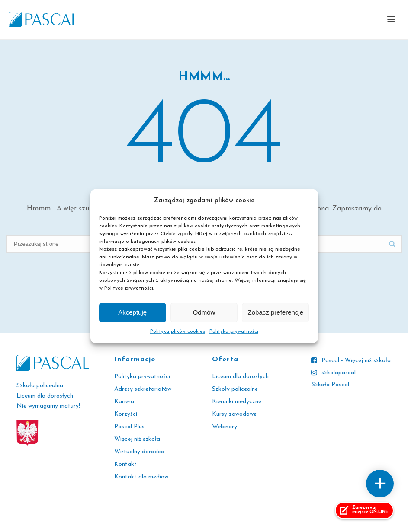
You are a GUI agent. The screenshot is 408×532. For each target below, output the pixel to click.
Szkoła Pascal (330, 385)
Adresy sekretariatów (143, 389)
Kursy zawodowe (234, 414)
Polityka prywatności (234, 331)
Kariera (124, 402)
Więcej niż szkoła (137, 439)
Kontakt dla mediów (141, 477)
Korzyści (126, 414)
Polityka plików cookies (178, 331)
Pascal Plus (129, 427)
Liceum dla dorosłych (240, 377)
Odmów (204, 312)
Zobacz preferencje (276, 312)
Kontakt (125, 464)
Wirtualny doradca (139, 452)
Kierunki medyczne (237, 402)
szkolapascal (339, 373)
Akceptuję (132, 312)
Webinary (225, 427)
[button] (391, 20)
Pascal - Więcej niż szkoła (356, 361)
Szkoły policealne (235, 389)
